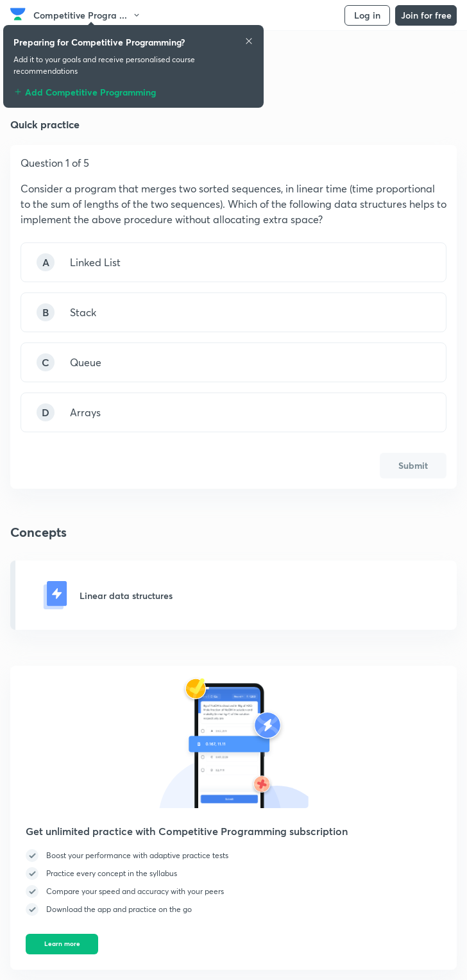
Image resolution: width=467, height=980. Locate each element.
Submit (413, 465)
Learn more (62, 943)
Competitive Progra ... (87, 15)
